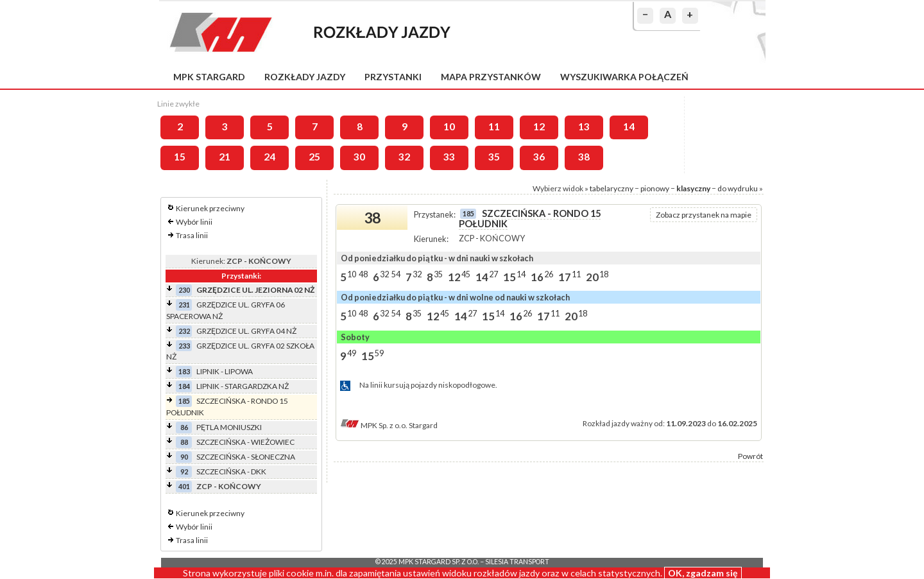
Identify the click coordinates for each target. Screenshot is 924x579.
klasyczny (693, 188)
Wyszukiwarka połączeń (624, 77)
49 (352, 353)
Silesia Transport (517, 562)
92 (184, 471)
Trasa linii (192, 235)
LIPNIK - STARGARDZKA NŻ (243, 386)
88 (184, 442)
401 (184, 486)
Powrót (750, 456)
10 (449, 126)
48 (363, 274)
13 (584, 126)
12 (539, 126)
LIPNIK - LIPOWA (225, 371)
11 (494, 126)
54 (396, 274)
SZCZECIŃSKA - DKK (231, 471)
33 (449, 157)
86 (184, 427)
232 (184, 331)
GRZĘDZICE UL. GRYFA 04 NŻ (246, 331)
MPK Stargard (209, 77)
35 (494, 157)
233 (184, 346)
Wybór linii (194, 222)
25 (314, 157)
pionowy (655, 188)
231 (184, 305)
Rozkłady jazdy (305, 77)
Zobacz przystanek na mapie (704, 215)
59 (379, 353)
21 (225, 157)
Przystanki (393, 77)
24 (269, 157)
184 (184, 386)
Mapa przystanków (491, 77)
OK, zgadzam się (703, 573)
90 (184, 457)
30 (359, 157)
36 (539, 157)
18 (604, 274)
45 (466, 274)
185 (184, 401)
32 (404, 157)
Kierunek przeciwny (210, 208)
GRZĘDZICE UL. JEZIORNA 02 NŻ (255, 290)
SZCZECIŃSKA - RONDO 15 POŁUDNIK (530, 219)
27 (493, 274)
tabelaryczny (612, 188)
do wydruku (738, 188)
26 (549, 274)
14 (629, 126)
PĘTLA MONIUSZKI (229, 427)
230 (184, 290)
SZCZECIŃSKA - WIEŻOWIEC (245, 442)
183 (184, 371)
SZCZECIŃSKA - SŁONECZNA (246, 457)
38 (584, 157)
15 (180, 157)
